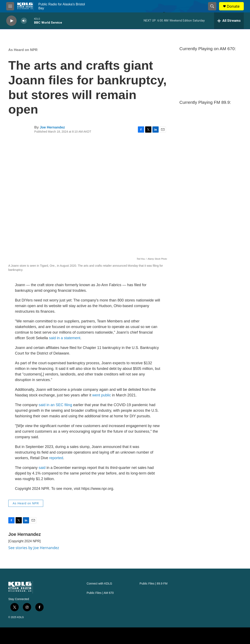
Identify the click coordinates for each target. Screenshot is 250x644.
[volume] (24, 21)
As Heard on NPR (23, 50)
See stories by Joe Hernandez (34, 548)
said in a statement (65, 338)
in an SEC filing (59, 405)
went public (102, 395)
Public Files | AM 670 (100, 593)
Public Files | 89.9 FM (153, 584)
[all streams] (229, 21)
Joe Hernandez (52, 127)
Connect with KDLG (99, 584)
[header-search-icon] (212, 6)
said (42, 405)
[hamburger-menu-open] (10, 6)
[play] (11, 21)
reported (56, 458)
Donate (233, 6)
